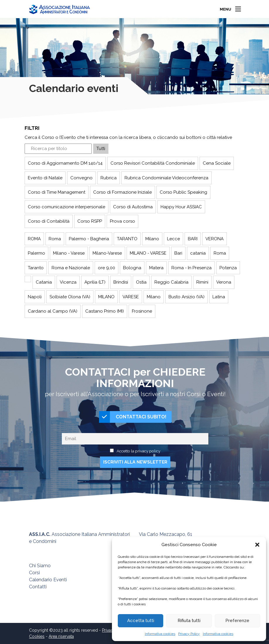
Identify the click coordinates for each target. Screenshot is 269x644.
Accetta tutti (141, 621)
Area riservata (61, 636)
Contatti (38, 587)
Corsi (34, 573)
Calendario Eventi (48, 580)
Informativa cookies (160, 634)
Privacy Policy (189, 634)
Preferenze (237, 621)
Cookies (37, 636)
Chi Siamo (40, 566)
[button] (257, 545)
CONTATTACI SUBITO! (133, 417)
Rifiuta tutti (189, 621)
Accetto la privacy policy (138, 451)
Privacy (109, 630)
